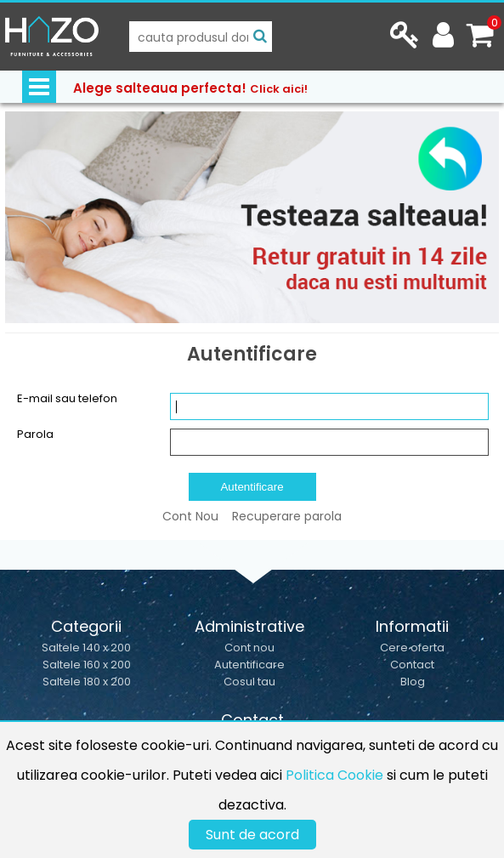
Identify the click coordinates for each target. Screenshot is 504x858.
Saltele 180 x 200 (87, 682)
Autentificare (249, 665)
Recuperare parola (287, 516)
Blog (413, 682)
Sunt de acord (252, 835)
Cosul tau (249, 682)
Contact (412, 665)
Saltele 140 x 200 (86, 648)
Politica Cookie (334, 775)
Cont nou (249, 648)
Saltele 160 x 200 (87, 665)
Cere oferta (412, 648)
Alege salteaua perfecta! (190, 88)
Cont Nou (190, 516)
